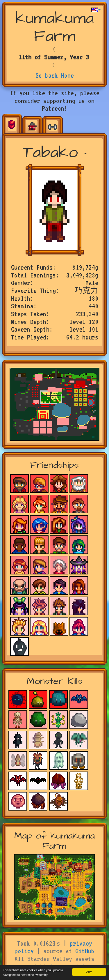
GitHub (85, 951)
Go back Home (55, 75)
